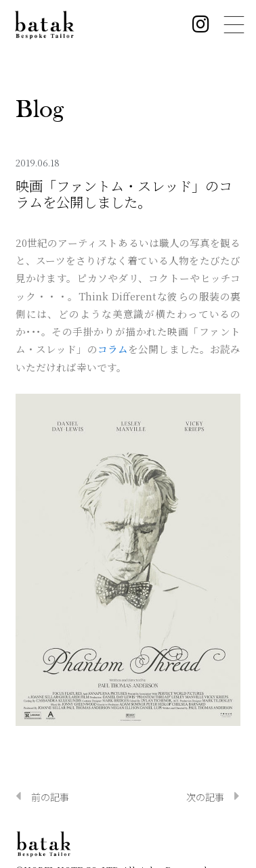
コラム (113, 349)
